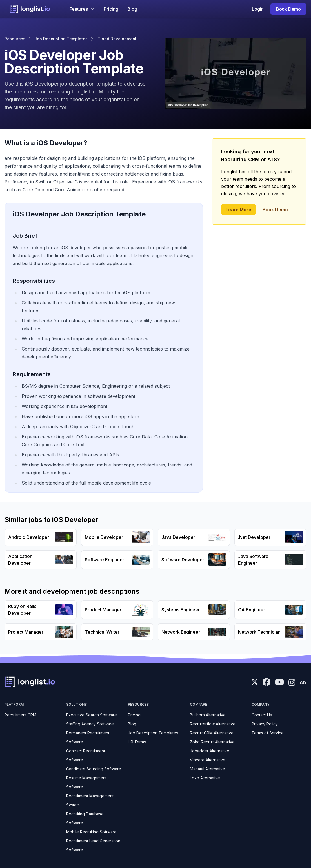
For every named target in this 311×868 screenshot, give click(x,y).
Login (258, 9)
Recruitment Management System (90, 800)
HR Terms (137, 742)
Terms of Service (268, 733)
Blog (132, 9)
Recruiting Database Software (85, 818)
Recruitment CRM (20, 715)
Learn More (238, 210)
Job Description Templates (61, 39)
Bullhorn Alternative (208, 715)
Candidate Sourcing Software (94, 769)
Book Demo (288, 9)
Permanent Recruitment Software (88, 737)
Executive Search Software (92, 715)
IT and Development (117, 39)
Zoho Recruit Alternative (212, 742)
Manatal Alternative (207, 769)
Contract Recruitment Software (86, 755)
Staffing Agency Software (90, 724)
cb (303, 682)
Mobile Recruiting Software (91, 832)
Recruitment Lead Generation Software (93, 845)
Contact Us (262, 715)
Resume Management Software (86, 782)
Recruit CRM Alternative (212, 733)
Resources (15, 39)
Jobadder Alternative (210, 751)
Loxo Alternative (205, 778)
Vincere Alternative (208, 760)
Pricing (111, 9)
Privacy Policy (265, 724)
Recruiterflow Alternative (213, 724)
